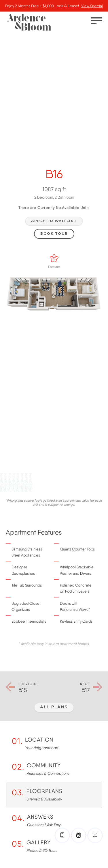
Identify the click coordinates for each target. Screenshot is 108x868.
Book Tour (54, 234)
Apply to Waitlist (54, 221)
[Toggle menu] (96, 21)
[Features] (54, 258)
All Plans (54, 707)
